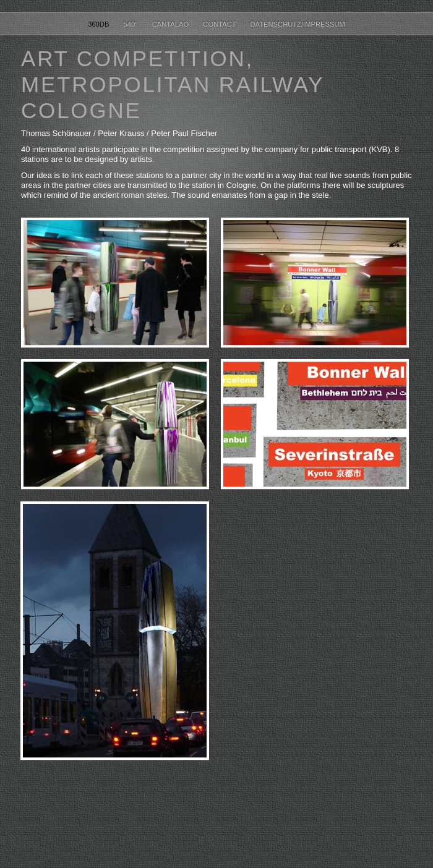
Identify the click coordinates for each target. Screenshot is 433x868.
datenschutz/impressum (298, 24)
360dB (99, 24)
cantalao (172, 24)
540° (132, 24)
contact (220, 24)
